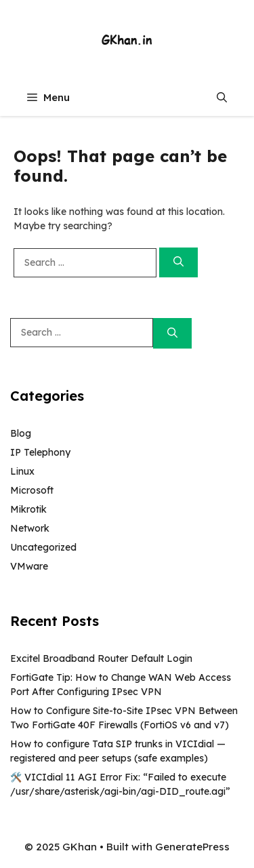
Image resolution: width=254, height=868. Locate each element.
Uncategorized (43, 547)
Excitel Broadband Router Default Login (101, 658)
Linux (22, 471)
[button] (222, 97)
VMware (29, 566)
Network (30, 528)
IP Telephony (40, 452)
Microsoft (32, 490)
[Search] (178, 263)
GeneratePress (192, 847)
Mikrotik (28, 509)
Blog (21, 433)
